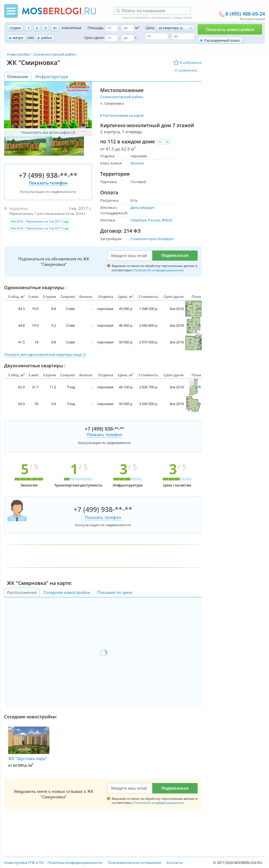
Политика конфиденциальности (75, 863)
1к (159, 142)
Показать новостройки (230, 29)
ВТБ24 (167, 220)
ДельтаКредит (142, 207)
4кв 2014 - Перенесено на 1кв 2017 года (40, 221)
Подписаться (175, 255)
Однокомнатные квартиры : (35, 288)
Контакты (175, 863)
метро (18, 38)
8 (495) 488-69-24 (245, 14)
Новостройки (18, 54)
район (47, 38)
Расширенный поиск (222, 40)
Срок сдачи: (94, 38)
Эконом (137, 163)
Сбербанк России (145, 220)
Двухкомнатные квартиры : (35, 366)
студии (15, 28)
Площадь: (96, 28)
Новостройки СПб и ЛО (24, 863)
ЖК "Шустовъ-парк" (29, 744)
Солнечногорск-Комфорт (152, 239)
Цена (150, 28)
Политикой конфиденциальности (159, 270)
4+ (55, 28)
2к (167, 142)
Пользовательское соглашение (134, 863)
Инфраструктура (52, 76)
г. (136, 38)
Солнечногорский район (54, 54)
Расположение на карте (123, 115)
